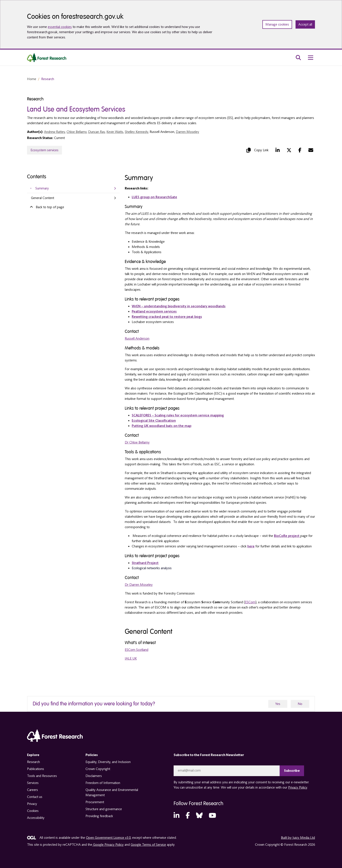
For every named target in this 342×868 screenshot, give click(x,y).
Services (33, 783)
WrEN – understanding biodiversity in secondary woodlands (179, 306)
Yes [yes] (278, 704)
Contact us (35, 797)
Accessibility (36, 818)
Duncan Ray (97, 132)
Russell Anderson (137, 339)
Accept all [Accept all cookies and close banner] (305, 24)
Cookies (33, 811)
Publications (36, 769)
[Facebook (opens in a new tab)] (300, 150)
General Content (43, 198)
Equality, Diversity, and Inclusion (108, 762)
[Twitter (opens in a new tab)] (289, 150)
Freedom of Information (103, 783)
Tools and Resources (42, 776)
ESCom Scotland (137, 650)
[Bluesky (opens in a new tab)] (199, 816)
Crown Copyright (98, 769)
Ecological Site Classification (154, 421)
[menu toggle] (311, 58)
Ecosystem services (44, 150)
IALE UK (131, 658)
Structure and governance (104, 809)
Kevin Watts (115, 132)
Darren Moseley (187, 132)
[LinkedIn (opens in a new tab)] (278, 150)
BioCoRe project (287, 536)
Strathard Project (145, 563)
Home (32, 79)
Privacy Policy (298, 787)
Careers (32, 790)
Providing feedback (99, 816)
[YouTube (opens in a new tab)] (212, 816)
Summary (42, 188)
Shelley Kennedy (136, 132)
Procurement (95, 802)
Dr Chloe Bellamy (137, 442)
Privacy (32, 804)
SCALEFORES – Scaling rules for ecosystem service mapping (178, 415)
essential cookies (60, 27)
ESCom (250, 602)
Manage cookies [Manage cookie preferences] (277, 24)
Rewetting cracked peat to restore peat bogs (167, 317)
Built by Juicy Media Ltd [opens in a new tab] (298, 837)
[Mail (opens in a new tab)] (311, 150)
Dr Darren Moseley (139, 585)
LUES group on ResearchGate (154, 197)
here (251, 546)
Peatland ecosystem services (154, 311)
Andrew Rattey (55, 132)
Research (48, 79)
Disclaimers (94, 776)
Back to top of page (46, 207)
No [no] (300, 704)
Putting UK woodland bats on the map (162, 426)
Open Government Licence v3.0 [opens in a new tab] (108, 837)
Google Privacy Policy (108, 844)
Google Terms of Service (148, 844)
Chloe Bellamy (77, 132)
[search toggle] (298, 58)
